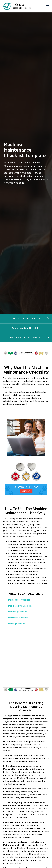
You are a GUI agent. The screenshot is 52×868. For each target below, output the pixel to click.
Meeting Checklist (17, 624)
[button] (48, 6)
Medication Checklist (18, 618)
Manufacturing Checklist (20, 606)
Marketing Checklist (18, 612)
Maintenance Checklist (19, 600)
